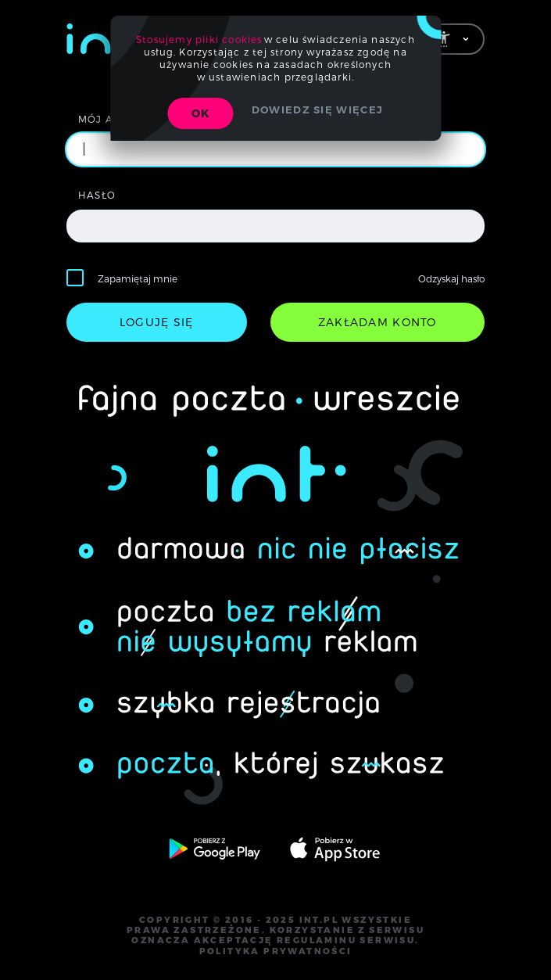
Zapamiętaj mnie (138, 278)
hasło (97, 195)
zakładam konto (377, 322)
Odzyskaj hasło (451, 278)
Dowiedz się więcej (317, 109)
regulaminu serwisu (346, 940)
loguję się (157, 322)
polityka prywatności (276, 951)
